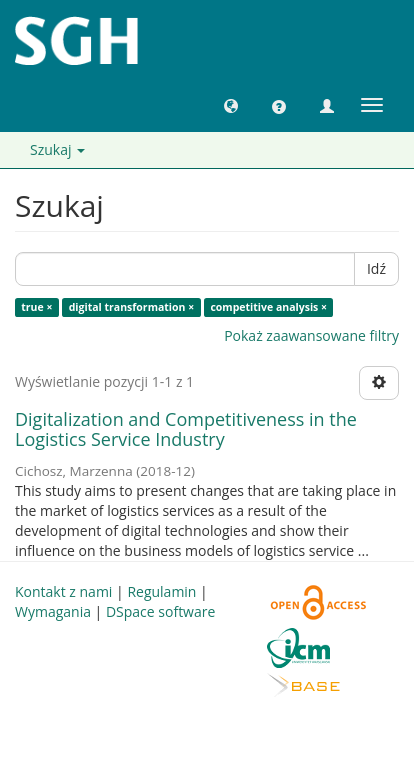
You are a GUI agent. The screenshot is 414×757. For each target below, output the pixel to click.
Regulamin (161, 591)
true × (36, 307)
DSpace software (160, 611)
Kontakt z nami (63, 591)
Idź (376, 268)
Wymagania (53, 611)
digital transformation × (132, 307)
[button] (231, 105)
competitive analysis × (268, 307)
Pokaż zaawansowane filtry (311, 335)
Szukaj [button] (57, 149)
